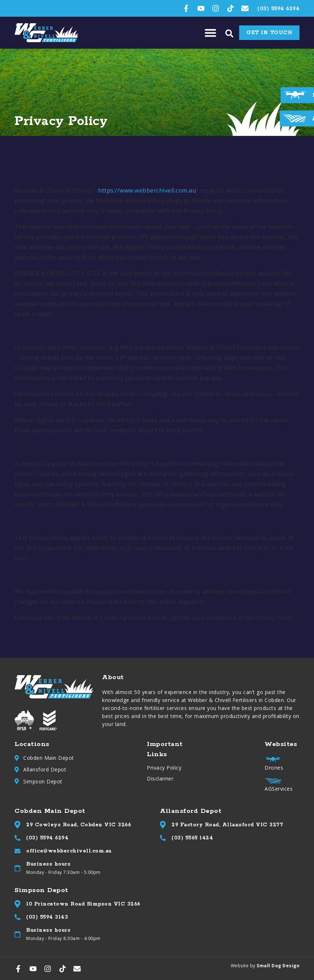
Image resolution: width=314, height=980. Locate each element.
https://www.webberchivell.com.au (147, 190)
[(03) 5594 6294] (17, 838)
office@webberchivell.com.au (69, 851)
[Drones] (295, 95)
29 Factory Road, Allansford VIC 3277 (227, 825)
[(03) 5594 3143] (17, 917)
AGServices (279, 789)
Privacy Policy (164, 768)
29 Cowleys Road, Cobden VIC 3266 (78, 825)
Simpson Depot (43, 781)
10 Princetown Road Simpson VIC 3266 (83, 904)
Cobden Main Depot (49, 758)
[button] (210, 33)
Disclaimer (160, 779)
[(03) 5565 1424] (163, 838)
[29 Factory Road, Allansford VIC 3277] (163, 825)
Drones (274, 768)
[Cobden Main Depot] (17, 758)
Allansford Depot (45, 769)
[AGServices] (294, 118)
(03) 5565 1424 (192, 838)
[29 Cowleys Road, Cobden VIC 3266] (17, 825)
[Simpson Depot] (17, 781)
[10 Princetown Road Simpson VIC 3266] (17, 904)
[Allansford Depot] (17, 770)
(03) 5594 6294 (47, 838)
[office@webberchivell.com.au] (17, 851)
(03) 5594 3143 (47, 917)
